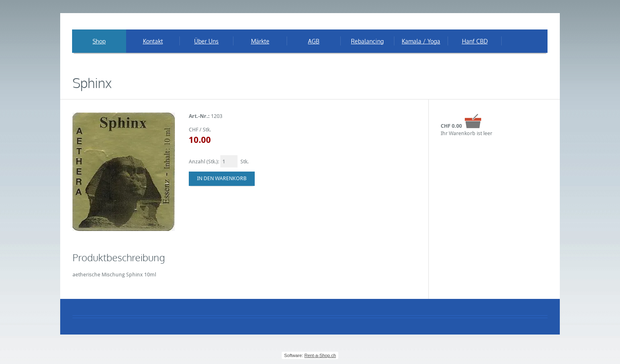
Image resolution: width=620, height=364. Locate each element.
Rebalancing (367, 41)
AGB (314, 41)
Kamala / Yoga (421, 41)
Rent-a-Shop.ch (320, 355)
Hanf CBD (475, 41)
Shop (99, 41)
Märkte (260, 41)
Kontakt (153, 41)
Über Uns (206, 41)
